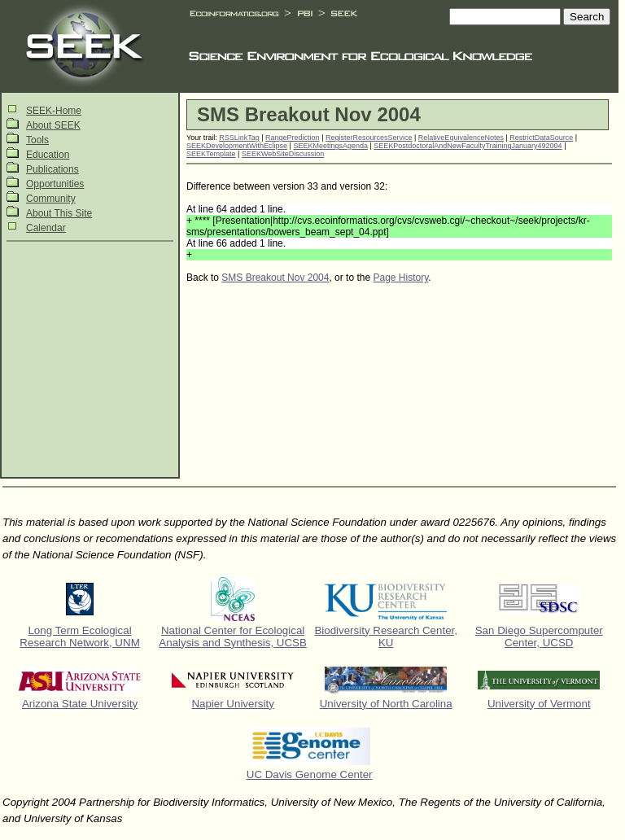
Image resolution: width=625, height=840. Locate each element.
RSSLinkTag (239, 138)
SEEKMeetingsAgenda (330, 146)
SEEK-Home (54, 111)
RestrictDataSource (541, 138)
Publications (52, 169)
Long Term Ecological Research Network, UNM (79, 637)
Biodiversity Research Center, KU (386, 637)
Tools (37, 140)
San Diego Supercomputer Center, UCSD (539, 637)
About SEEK (53, 125)
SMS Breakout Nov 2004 (275, 278)
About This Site (59, 213)
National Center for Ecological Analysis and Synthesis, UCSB (233, 637)
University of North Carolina (386, 704)
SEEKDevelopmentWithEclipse (237, 146)
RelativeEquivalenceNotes (461, 138)
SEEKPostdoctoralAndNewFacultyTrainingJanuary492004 (468, 146)
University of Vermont (539, 704)
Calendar (46, 228)
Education (48, 155)
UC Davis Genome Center (310, 774)
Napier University (232, 704)
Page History (400, 278)
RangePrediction (293, 138)
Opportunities (55, 184)
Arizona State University (80, 704)
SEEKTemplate (211, 154)
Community (51, 199)
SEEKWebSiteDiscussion (283, 154)
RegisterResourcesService (369, 138)
